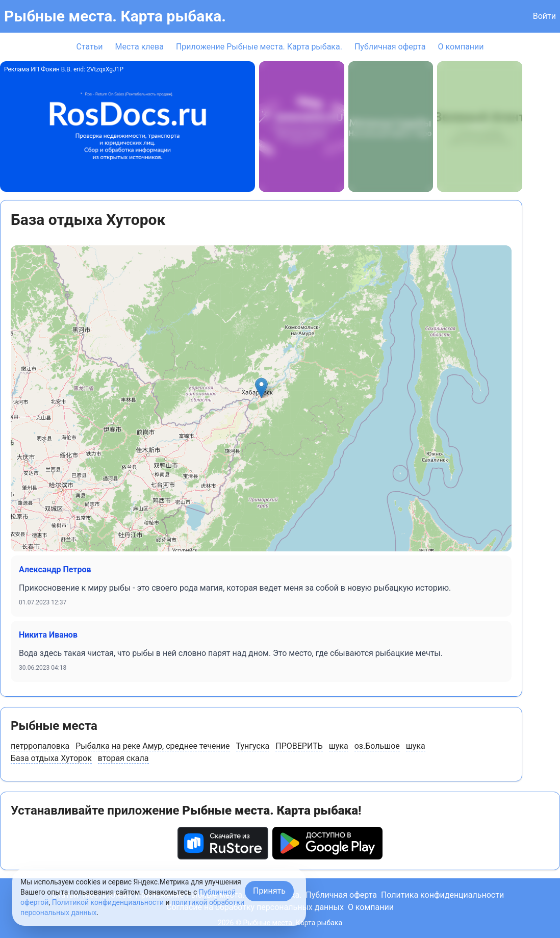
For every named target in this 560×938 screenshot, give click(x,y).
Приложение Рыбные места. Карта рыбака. (259, 47)
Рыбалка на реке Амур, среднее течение (152, 746)
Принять (269, 891)
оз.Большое (377, 746)
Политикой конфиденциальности (108, 902)
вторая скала (123, 758)
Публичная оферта (390, 47)
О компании (461, 47)
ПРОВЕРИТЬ (299, 746)
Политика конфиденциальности (442, 895)
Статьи (89, 47)
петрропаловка (40, 746)
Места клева (139, 47)
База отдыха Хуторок (51, 758)
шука (339, 746)
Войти (544, 16)
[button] (261, 388)
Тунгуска (253, 746)
